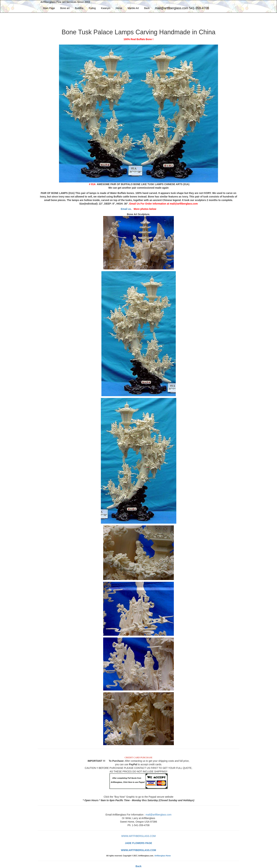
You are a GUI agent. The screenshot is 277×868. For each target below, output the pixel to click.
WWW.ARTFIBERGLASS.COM (139, 836)
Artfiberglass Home (163, 856)
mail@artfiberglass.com (158, 815)
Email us (126, 209)
